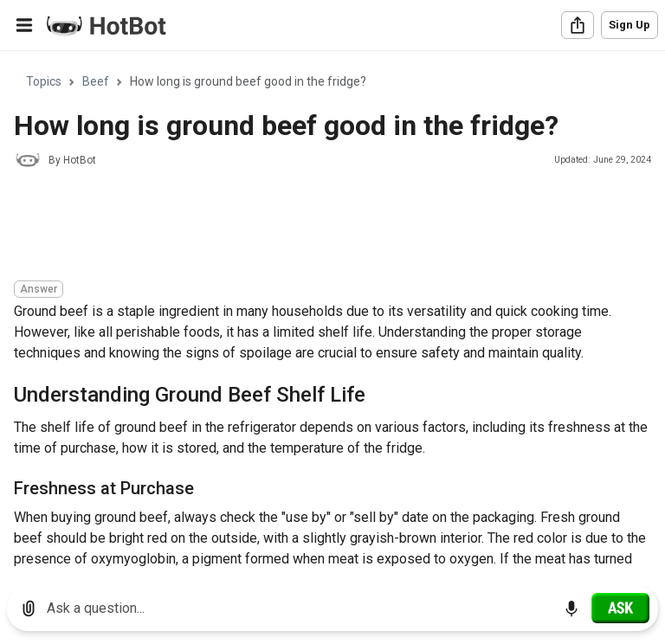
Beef (96, 81)
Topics (44, 81)
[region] (332, 312)
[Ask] (620, 608)
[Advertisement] (329, 227)
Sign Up (629, 25)
